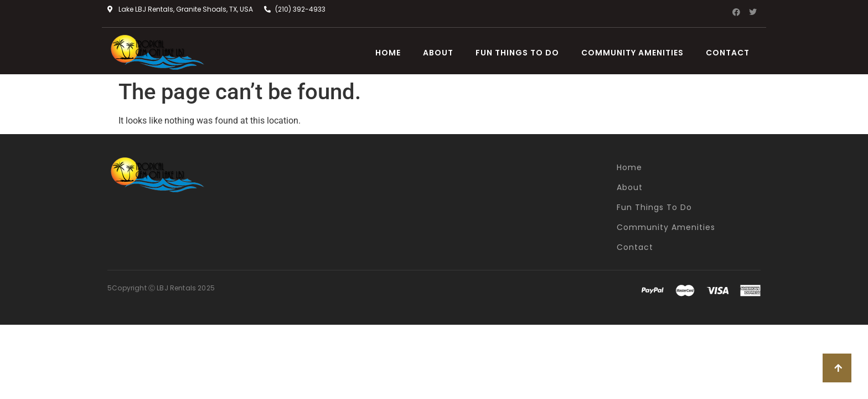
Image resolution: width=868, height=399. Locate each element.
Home (388, 53)
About (438, 53)
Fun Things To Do (517, 53)
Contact (728, 53)
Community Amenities (632, 53)
